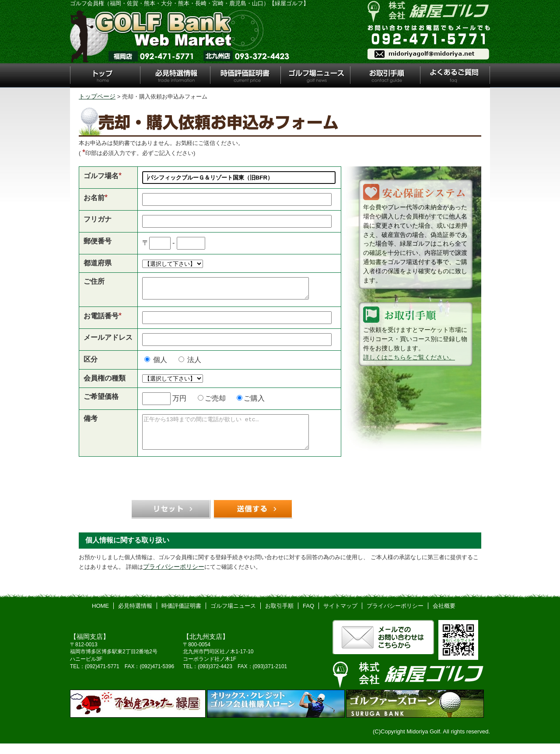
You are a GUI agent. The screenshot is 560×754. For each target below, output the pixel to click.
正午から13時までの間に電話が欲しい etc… (235, 439)
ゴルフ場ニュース (316, 76)
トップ (105, 76)
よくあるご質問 (455, 76)
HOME (100, 616)
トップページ (97, 96)
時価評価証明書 (245, 76)
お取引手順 (385, 76)
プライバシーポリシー (174, 577)
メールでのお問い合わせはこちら (383, 648)
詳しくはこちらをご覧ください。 (409, 357)
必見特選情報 (175, 76)
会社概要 (444, 616)
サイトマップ (340, 616)
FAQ (308, 616)
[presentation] (210, 493)
